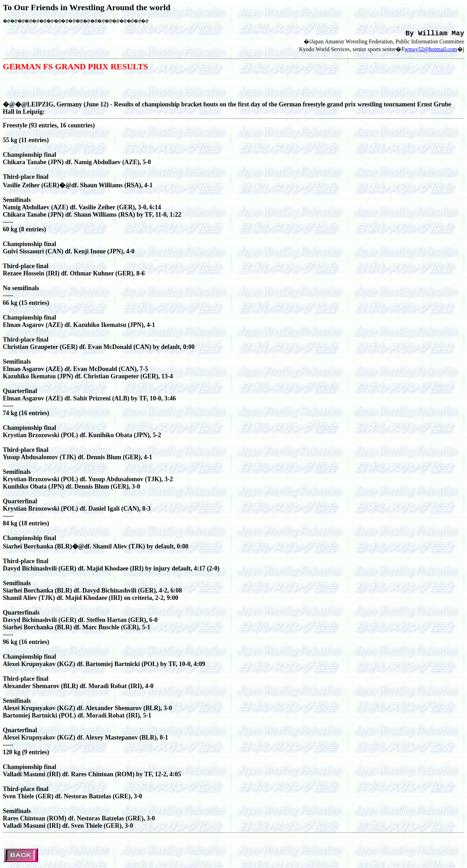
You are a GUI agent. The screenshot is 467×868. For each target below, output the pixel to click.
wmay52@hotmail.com (431, 52)
